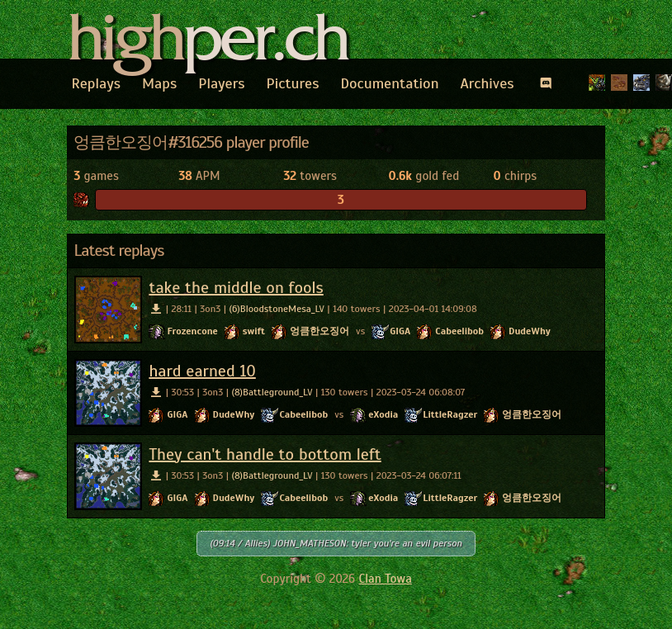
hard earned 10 (202, 371)
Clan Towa (386, 579)
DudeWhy (530, 331)
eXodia (383, 414)
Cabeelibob (459, 331)
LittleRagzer (450, 414)
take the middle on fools (236, 288)
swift (254, 331)
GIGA (400, 331)
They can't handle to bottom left (265, 454)
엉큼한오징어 (319, 331)
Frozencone (192, 331)
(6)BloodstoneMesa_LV (277, 309)
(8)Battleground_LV (272, 392)
